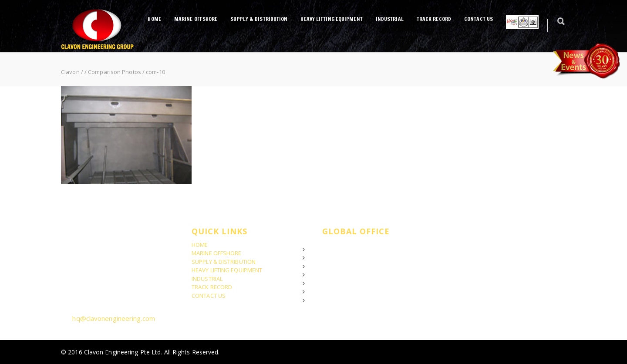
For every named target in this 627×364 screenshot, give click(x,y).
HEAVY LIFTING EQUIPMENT (331, 19)
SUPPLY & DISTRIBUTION (259, 19)
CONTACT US (479, 19)
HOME (154, 19)
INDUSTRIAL (390, 19)
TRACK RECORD (434, 19)
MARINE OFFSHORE (196, 19)
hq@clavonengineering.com (113, 318)
